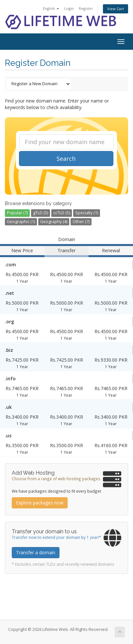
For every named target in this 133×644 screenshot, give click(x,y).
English (51, 8)
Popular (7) (17, 213)
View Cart (116, 9)
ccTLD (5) (62, 213)
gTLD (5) (41, 213)
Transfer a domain (36, 552)
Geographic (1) (21, 222)
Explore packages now (40, 503)
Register (86, 8)
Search (66, 159)
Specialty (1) (87, 213)
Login (69, 8)
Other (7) (81, 222)
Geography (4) (54, 222)
